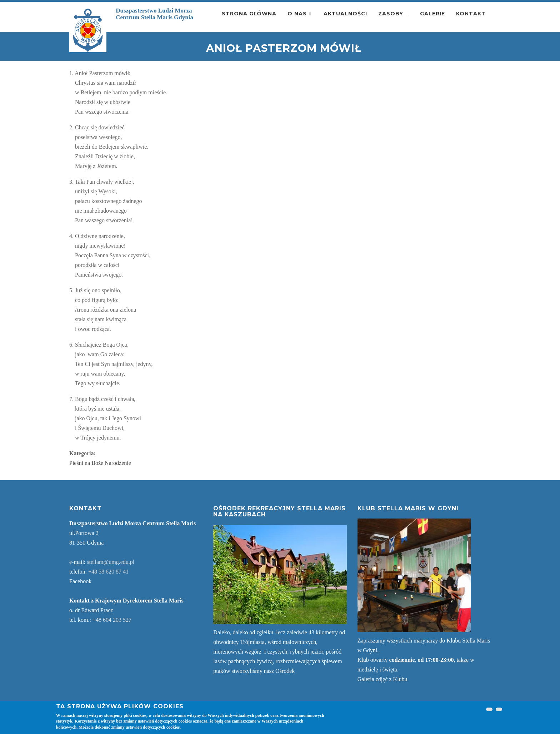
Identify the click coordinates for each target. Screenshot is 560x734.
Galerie (432, 14)
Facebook (80, 581)
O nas (297, 14)
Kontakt (471, 14)
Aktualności (345, 14)
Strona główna (249, 14)
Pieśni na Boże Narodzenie (100, 463)
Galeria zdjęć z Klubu (382, 679)
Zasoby (391, 14)
